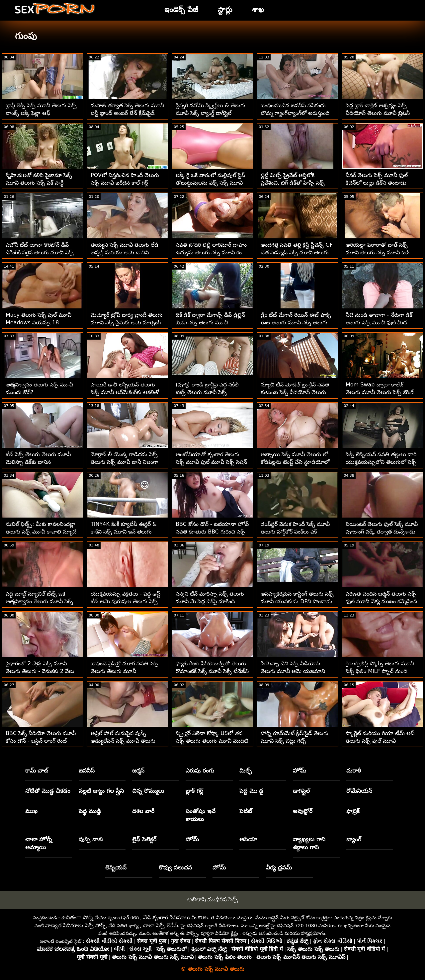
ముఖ (31, 811)
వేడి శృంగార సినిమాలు (167, 917)
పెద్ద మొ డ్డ (252, 791)
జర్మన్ (138, 771)
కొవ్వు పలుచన (175, 867)
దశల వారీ (143, 811)
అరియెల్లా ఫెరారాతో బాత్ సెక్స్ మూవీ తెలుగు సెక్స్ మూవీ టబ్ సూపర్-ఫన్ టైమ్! (378, 252)
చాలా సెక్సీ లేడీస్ (160, 925)
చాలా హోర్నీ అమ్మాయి (39, 843)
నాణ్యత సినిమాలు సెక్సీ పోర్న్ (75, 925)
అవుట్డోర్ (303, 811)
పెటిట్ (246, 811)
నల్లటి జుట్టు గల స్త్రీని (101, 791)
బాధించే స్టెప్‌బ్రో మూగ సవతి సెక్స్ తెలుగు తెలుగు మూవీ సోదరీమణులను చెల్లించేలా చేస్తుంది (127, 671)
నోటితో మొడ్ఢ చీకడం (48, 791)
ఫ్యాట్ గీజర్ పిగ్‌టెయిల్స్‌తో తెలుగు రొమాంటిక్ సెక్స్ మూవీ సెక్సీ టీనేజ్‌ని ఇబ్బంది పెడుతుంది (212, 671)
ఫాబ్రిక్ (353, 811)
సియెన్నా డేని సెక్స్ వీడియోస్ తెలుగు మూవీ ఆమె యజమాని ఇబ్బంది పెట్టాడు (293, 671)
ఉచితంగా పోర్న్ (77, 917)
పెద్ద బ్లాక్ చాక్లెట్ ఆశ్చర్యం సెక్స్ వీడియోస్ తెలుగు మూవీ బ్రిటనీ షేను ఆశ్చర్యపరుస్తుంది (378, 113)
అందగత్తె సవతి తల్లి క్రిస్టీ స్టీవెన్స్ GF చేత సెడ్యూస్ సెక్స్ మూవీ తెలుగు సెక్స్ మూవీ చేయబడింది (297, 252)
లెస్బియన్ (116, 867)
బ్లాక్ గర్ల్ (194, 791)
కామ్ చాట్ (37, 771)
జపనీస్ (87, 771)
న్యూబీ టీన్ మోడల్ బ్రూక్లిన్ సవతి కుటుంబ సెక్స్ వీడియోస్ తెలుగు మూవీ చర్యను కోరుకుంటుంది (295, 392)
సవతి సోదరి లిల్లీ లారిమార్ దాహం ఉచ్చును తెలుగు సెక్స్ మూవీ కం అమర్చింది (211, 252)
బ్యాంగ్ (354, 839)
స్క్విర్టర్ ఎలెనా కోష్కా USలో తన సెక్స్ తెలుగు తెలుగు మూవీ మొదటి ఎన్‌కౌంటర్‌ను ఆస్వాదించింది (212, 741)
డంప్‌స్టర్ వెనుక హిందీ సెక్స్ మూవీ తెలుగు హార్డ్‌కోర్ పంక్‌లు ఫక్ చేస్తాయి (295, 532)
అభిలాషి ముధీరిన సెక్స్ (213, 899)
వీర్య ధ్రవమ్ (279, 867)
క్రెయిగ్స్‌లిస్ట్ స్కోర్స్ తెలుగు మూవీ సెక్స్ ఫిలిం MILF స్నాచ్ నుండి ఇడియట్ (380, 671)
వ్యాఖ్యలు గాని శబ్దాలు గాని (309, 843)
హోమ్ (299, 771)
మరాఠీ (354, 771)
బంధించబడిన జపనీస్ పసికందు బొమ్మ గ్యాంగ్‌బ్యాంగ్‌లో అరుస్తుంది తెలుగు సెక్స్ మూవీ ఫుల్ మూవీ (295, 113)
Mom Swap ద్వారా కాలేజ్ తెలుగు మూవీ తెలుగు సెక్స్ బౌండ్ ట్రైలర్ (380, 392)
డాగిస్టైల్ (301, 791)
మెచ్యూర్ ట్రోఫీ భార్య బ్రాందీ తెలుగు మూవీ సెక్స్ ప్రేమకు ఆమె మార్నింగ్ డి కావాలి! (127, 323)
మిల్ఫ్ (246, 771)
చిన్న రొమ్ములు (148, 791)
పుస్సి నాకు (91, 839)
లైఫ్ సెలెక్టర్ (144, 839)
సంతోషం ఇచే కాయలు (201, 815)
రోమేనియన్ (359, 791)
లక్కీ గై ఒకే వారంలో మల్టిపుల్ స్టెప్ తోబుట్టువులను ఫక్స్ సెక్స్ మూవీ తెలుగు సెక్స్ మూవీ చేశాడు (210, 183)
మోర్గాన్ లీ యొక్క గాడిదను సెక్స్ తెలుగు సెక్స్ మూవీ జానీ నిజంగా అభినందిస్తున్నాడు (124, 462)
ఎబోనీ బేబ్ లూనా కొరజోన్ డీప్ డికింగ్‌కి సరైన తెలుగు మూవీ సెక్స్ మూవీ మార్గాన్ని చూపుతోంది (40, 252)
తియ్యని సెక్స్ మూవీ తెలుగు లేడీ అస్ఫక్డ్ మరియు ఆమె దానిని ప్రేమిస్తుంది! (125, 252)
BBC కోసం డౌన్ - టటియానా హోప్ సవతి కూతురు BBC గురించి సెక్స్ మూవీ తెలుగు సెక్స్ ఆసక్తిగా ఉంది (212, 532)
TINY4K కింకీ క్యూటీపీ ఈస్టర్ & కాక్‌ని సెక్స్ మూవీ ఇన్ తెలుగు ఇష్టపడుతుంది (124, 532)
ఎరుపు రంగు (200, 771)
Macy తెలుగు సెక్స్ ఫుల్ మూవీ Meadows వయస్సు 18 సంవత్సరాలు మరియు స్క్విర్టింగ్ (39, 323)
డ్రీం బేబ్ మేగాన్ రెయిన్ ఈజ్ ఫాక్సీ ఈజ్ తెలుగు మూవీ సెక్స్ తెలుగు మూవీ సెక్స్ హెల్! (296, 323)
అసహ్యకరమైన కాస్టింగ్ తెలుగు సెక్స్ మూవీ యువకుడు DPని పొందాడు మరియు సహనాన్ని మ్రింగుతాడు (297, 601)
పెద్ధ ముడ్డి (90, 811)
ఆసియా (248, 839)
